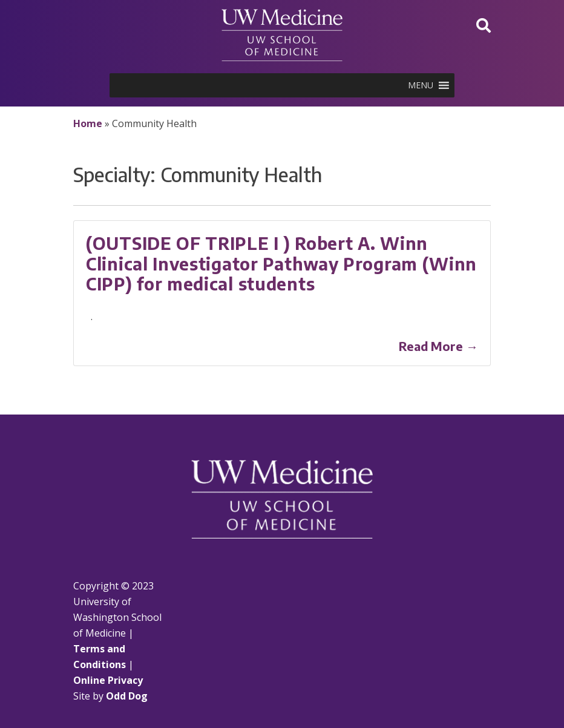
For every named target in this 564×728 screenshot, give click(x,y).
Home (88, 123)
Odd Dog (127, 696)
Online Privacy (108, 680)
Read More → (438, 346)
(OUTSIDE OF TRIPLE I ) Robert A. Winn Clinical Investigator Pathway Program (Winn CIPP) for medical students (281, 263)
